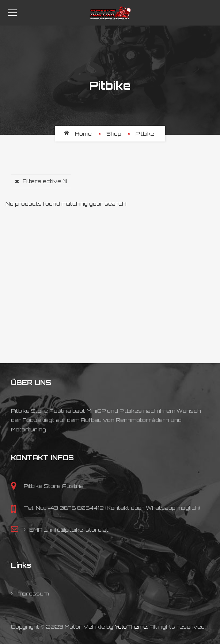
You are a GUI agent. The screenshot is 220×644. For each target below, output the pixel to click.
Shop (114, 134)
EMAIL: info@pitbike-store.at (69, 530)
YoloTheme (131, 627)
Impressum (33, 593)
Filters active (45, 181)
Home (83, 134)
